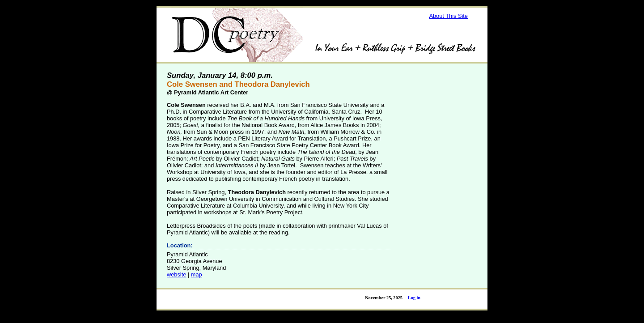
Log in (414, 298)
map (197, 274)
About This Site (448, 16)
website (176, 274)
